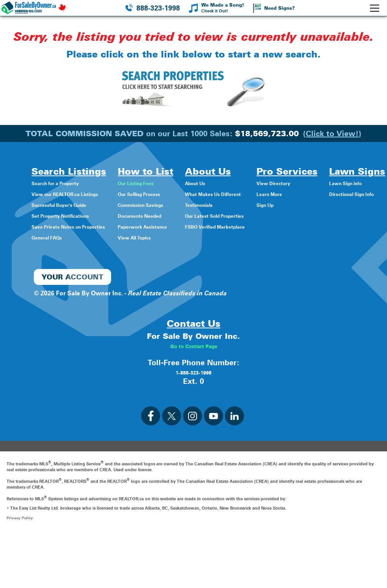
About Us (224, 183)
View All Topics (156, 237)
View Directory (322, 183)
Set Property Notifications (63, 216)
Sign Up (313, 205)
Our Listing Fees (158, 183)
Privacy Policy (20, 571)
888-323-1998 (158, 8)
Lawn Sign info (186, 280)
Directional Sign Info (194, 291)
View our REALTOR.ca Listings (70, 194)
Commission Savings (165, 205)
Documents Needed (163, 216)
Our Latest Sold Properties (249, 216)
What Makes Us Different (247, 194)
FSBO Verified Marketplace (250, 226)
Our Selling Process (163, 194)
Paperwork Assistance (166, 226)
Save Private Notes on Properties (74, 226)
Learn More (318, 194)
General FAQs (45, 237)
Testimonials (229, 205)
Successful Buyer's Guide (62, 205)
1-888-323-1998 (193, 425)
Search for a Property (57, 183)
